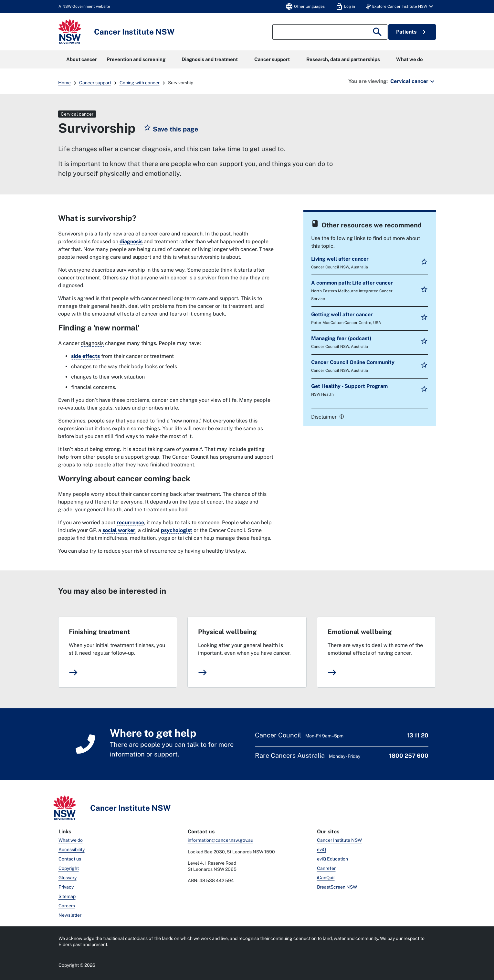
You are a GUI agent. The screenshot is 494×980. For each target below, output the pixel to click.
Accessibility (72, 850)
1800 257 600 (409, 756)
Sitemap (67, 896)
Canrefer (326, 868)
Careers (67, 906)
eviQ (321, 850)
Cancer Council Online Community (353, 362)
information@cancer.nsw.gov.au (221, 840)
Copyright (69, 868)
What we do (410, 59)
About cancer (82, 59)
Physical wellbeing (227, 632)
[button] (400, 6)
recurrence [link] (130, 522)
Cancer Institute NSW (339, 840)
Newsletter (70, 915)
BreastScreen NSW (337, 887)
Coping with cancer (140, 83)
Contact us (70, 859)
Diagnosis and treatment (210, 59)
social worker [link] (119, 530)
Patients (412, 32)
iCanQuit (326, 878)
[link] (341, 416)
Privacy (66, 887)
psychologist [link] (177, 530)
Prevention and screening (136, 59)
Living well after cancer (340, 259)
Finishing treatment (99, 632)
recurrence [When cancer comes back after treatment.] (163, 551)
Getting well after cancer (342, 314)
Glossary (68, 878)
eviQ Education (332, 859)
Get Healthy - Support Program (349, 386)
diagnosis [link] (131, 241)
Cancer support (272, 59)
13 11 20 (418, 735)
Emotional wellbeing (360, 632)
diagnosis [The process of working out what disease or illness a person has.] (92, 343)
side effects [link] (85, 356)
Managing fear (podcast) (341, 338)
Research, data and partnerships (343, 59)
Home (64, 83)
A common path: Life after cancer (352, 283)
